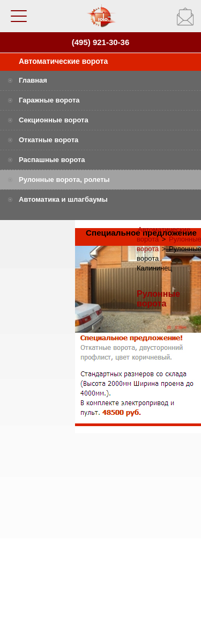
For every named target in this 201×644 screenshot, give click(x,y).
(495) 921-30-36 (101, 42)
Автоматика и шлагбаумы (63, 199)
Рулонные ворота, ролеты (64, 180)
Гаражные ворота (49, 100)
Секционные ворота (54, 120)
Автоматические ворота (63, 61)
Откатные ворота (49, 140)
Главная (33, 80)
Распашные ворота (52, 160)
